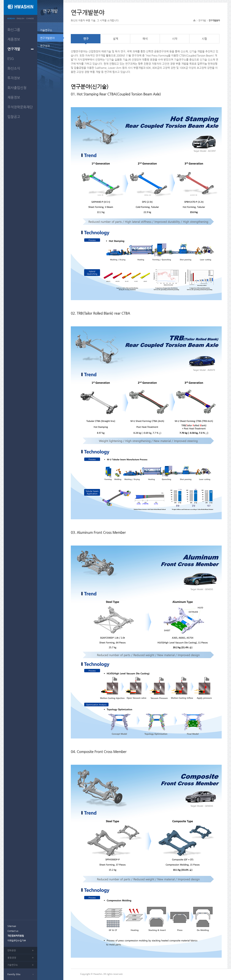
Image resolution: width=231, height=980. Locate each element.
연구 (86, 39)
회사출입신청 (17, 88)
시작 (175, 39)
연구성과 (45, 46)
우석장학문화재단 (20, 107)
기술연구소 (46, 30)
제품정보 (14, 39)
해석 (145, 39)
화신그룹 (14, 29)
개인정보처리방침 (16, 936)
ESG (11, 59)
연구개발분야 (47, 38)
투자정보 (14, 78)
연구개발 (14, 49)
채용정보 (14, 97)
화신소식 (14, 68)
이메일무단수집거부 (17, 941)
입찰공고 (14, 117)
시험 (204, 39)
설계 (115, 39)
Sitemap (12, 926)
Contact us (13, 931)
